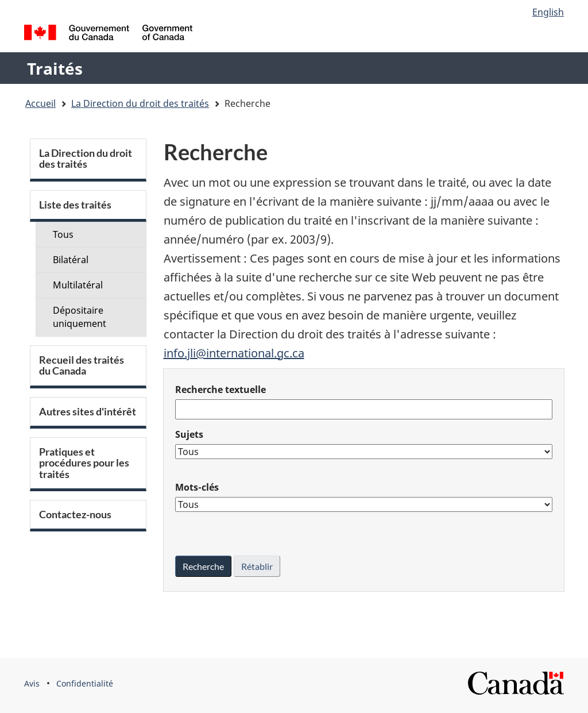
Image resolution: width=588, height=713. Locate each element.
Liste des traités (75, 205)
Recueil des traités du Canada (82, 365)
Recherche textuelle (220, 390)
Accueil (40, 103)
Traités (55, 68)
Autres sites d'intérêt (88, 412)
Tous (63, 234)
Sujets (189, 434)
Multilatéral (78, 285)
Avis (32, 683)
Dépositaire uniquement (80, 317)
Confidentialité (85, 683)
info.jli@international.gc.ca (234, 353)
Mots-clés (197, 487)
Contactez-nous (75, 514)
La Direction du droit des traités (140, 103)
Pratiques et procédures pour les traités (84, 463)
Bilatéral (71, 260)
